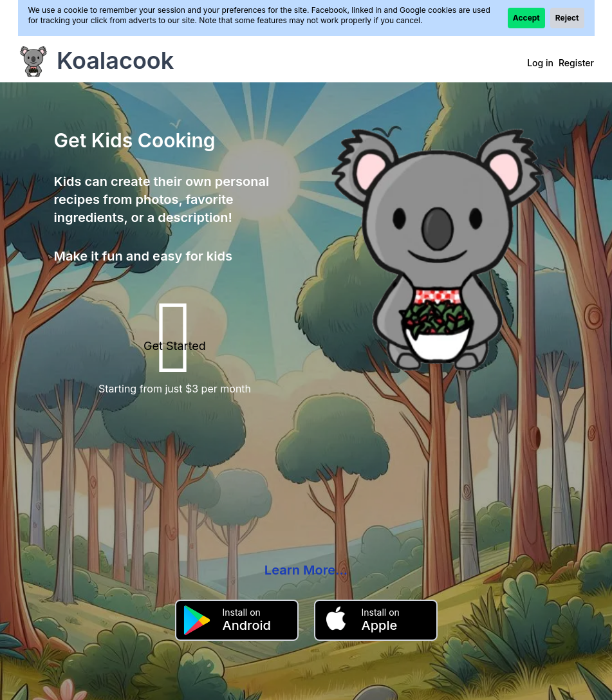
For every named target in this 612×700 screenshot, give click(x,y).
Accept (526, 18)
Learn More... (306, 570)
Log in (540, 63)
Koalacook (115, 60)
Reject (567, 18)
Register (576, 63)
